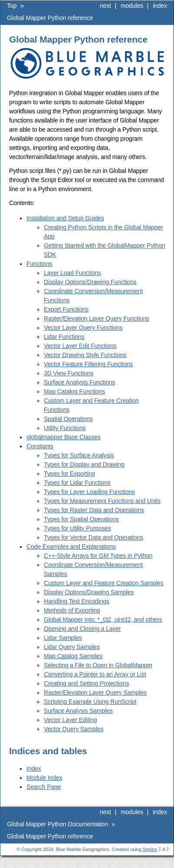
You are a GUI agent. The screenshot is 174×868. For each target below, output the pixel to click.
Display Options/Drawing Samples (89, 592)
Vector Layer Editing (71, 720)
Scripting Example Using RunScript (90, 702)
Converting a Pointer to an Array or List (95, 674)
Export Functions (66, 309)
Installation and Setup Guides (65, 218)
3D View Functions (69, 373)
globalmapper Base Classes (64, 437)
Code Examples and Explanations (71, 547)
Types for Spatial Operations (81, 519)
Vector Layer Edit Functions (80, 346)
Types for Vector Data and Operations (94, 537)
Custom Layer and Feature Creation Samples (104, 583)
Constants (40, 446)
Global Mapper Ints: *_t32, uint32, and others (103, 620)
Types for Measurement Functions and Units (102, 501)
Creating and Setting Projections (86, 683)
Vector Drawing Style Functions (85, 355)
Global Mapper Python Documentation (57, 824)
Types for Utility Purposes (77, 528)
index (160, 6)
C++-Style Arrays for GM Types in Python (98, 556)
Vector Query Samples (74, 729)
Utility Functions (65, 428)
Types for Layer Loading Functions (89, 492)
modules (132, 6)
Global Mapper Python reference (50, 18)
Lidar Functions (64, 337)
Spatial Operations (68, 419)
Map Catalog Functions (74, 391)
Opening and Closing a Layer (82, 629)
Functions (39, 264)
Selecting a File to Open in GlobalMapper (98, 665)
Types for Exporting (69, 474)
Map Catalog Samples (73, 656)
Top (12, 6)
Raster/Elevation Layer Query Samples (95, 692)
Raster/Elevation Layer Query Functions (97, 318)
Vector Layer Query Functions (83, 328)
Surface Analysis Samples (78, 711)
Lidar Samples (63, 638)
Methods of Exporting (72, 610)
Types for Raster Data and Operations (94, 510)
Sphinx (150, 849)
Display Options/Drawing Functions (90, 282)
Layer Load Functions (72, 273)
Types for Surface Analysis (79, 455)
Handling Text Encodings (77, 601)
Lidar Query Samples (72, 647)
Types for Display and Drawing (84, 464)
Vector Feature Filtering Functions (88, 364)
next (105, 6)
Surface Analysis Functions (79, 382)
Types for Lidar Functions (77, 483)
